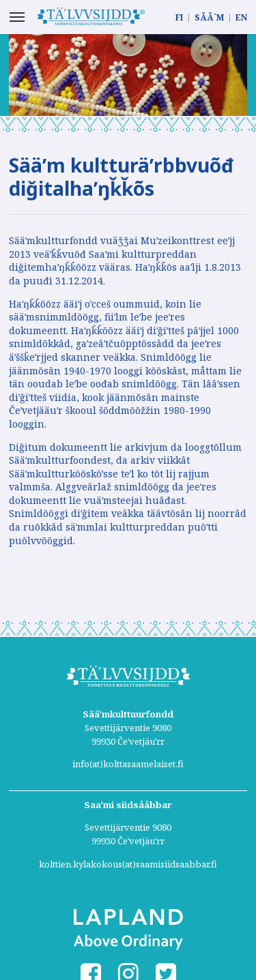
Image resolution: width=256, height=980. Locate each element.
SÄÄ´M (209, 17)
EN (241, 17)
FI (179, 17)
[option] (128, 75)
